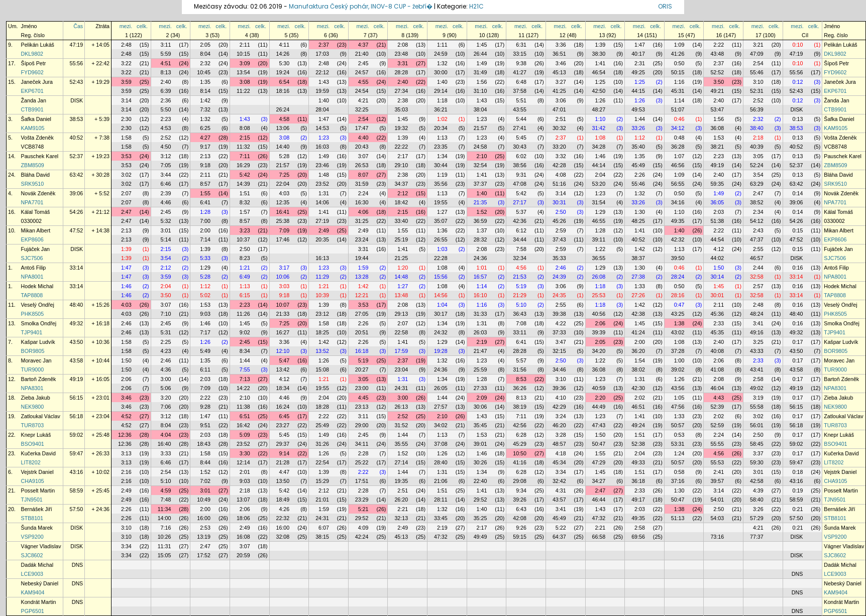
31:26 (322, 444)
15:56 (441, 277)
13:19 (204, 537)
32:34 (520, 258)
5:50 (166, 109)
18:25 (322, 332)
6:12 (521, 230)
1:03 (442, 249)
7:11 (245, 156)
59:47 (77, 453)
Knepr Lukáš (36, 435)
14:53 (322, 128)
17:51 (362, 481)
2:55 (758, 249)
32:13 (401, 518)
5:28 (284, 156)
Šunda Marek (37, 528)
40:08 (717, 351)
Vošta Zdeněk (37, 138)
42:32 (678, 239)
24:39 (559, 277)
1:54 (640, 360)
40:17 (638, 54)
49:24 (638, 425)
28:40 (441, 462)
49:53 (638, 109)
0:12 (798, 82)
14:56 (441, 295)
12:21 (362, 295)
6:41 (205, 202)
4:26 (284, 509)
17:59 (401, 351)
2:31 (640, 63)
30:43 (520, 147)
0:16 (798, 268)
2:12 (403, 193)
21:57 (480, 128)
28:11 (441, 500)
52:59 (717, 425)
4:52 (126, 416)
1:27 (442, 212)
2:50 (561, 212)
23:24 (362, 239)
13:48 (401, 295)
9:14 (284, 453)
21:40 (362, 54)
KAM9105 (33, 128)
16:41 (283, 212)
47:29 (599, 462)
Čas (78, 26)
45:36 (717, 314)
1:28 (205, 212)
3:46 (561, 63)
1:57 (245, 212)
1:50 (719, 268)
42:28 (559, 165)
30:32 (559, 128)
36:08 (717, 128)
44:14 (599, 165)
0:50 (679, 63)
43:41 (757, 369)
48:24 (757, 314)
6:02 (521, 156)
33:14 (77, 268)
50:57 (678, 425)
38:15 (322, 537)
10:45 (204, 72)
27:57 (441, 407)
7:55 (245, 369)
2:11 (245, 45)
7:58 (521, 249)
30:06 (480, 407)
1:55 (205, 193)
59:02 (77, 435)
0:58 (679, 472)
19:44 (362, 258)
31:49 (480, 72)
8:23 (245, 258)
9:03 (205, 314)
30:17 (441, 314)
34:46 (559, 369)
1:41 (600, 63)
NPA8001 (32, 277)
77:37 (757, 537)
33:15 (520, 54)
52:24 (757, 165)
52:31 (757, 91)
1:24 (679, 453)
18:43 (204, 444)
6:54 (284, 82)
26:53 (362, 165)
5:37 (521, 212)
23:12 (322, 314)
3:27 (561, 82)
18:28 (322, 407)
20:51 (362, 332)
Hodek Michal (37, 286)
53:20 (599, 184)
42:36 (520, 221)
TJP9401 (32, 332)
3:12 (166, 156)
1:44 (640, 119)
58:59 (77, 490)
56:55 (678, 184)
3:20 (166, 398)
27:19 (322, 221)
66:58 (599, 537)
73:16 (717, 537)
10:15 (243, 54)
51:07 (678, 109)
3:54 (758, 175)
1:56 (482, 82)
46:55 (599, 221)
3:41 (758, 323)
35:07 (441, 221)
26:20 (401, 500)
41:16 (520, 462)
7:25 (284, 175)
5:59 (166, 54)
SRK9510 (33, 184)
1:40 (442, 82)
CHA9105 (33, 481)
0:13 (798, 119)
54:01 (717, 500)
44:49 (599, 407)
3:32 (561, 156)
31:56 (520, 369)
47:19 (77, 45)
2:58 (758, 379)
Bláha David (35, 175)
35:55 (401, 444)
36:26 (520, 388)
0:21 (798, 509)
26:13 (401, 407)
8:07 (363, 175)
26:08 (599, 277)
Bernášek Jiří (37, 509)
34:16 (678, 202)
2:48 (126, 45)
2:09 (482, 398)
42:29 (559, 407)
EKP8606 (32, 239)
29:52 (480, 500)
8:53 (521, 379)
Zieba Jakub (36, 398)
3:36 (561, 45)
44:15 (638, 91)
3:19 (758, 398)
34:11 (362, 444)
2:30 (126, 119)
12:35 (283, 202)
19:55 (441, 202)
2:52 (758, 100)
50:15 (678, 72)
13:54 (243, 72)
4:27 (205, 138)
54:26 (77, 212)
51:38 (717, 221)
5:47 (284, 360)
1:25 (600, 82)
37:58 (520, 91)
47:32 (599, 518)
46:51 (638, 407)
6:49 (245, 277)
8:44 (205, 462)
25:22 (362, 462)
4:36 (166, 369)
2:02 (640, 398)
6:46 (166, 184)
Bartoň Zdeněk (39, 379)
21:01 (322, 500)
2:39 (166, 193)
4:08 (561, 175)
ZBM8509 (33, 165)
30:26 (480, 462)
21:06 (441, 481)
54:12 (757, 221)
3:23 (245, 230)
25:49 (322, 425)
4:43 (719, 398)
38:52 (757, 202)
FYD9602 (32, 72)
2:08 (403, 45)
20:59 (243, 555)
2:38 (403, 100)
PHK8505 (33, 314)
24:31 (401, 388)
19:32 (401, 128)
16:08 (243, 537)
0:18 (798, 472)
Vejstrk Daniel (37, 472)
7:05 (166, 165)
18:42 (401, 202)
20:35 (322, 239)
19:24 (283, 72)
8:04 (205, 54)
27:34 (401, 91)
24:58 (480, 147)
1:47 (640, 45)
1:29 (600, 212)
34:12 (678, 128)
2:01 (245, 472)
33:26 (638, 128)
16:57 (480, 277)
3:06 (561, 100)
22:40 (480, 481)
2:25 (166, 342)
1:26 (600, 100)
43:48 (717, 54)
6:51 (245, 416)
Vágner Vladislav (41, 546)
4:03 (284, 193)
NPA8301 (32, 388)
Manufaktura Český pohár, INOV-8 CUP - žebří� (361, 6)
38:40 (757, 128)
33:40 (401, 221)
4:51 (166, 63)
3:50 (719, 82)
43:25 (678, 314)
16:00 (204, 518)
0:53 (679, 435)
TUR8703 (33, 425)
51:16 (559, 184)
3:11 (166, 45)
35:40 (638, 147)
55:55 (717, 444)
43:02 (678, 332)
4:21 (363, 100)
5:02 (205, 295)
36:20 (638, 351)
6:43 (521, 509)
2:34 (758, 212)
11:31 (165, 546)
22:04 (283, 184)
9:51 (205, 425)
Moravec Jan (36, 360)
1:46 (600, 156)
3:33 (166, 453)
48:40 (77, 305)
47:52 (77, 230)
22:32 (283, 518)
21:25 (401, 258)
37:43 (559, 239)
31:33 (480, 314)
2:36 (166, 100)
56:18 (77, 416)
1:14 (679, 100)
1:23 (482, 119)
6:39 (166, 91)
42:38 (638, 314)
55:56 (77, 63)
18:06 (243, 518)
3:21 (758, 45)
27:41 (520, 128)
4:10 (561, 398)
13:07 (243, 500)
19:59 (322, 91)
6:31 (521, 45)
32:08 (283, 537)
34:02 (441, 425)
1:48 (324, 175)
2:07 (126, 193)
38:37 (638, 258)
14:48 (401, 277)
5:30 (284, 63)
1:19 (442, 175)
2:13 (205, 156)
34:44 (520, 239)
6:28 (521, 435)
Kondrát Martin (39, 602)
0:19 (798, 490)
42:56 (520, 425)
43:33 (757, 351)
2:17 (403, 156)
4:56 (521, 268)
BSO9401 (33, 444)
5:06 (166, 388)
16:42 (243, 425)
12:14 (243, 462)
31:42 (599, 128)
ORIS (665, 6)
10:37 (243, 239)
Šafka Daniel (36, 119)
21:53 (520, 277)
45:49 (638, 165)
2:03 (719, 212)
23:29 (362, 500)
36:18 (638, 481)
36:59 (480, 221)
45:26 (559, 221)
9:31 (521, 175)
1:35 (205, 82)
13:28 (362, 277)
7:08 (521, 323)
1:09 (679, 45)
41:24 (638, 332)
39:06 (77, 193)
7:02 (205, 481)
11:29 (322, 277)
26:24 (283, 109)
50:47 (599, 444)
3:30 (245, 453)
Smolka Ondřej (39, 323)
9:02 (245, 332)
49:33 (638, 462)
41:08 (717, 369)
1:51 (245, 193)
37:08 (441, 444)
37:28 (678, 351)
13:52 (322, 351)
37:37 (480, 184)
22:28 (441, 258)
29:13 (401, 314)
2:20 (600, 398)
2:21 (403, 509)
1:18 (442, 100)
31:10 (480, 91)
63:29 (757, 184)
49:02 (757, 388)
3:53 (126, 156)
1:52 (482, 212)
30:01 (717, 295)
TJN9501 (32, 500)
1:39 (600, 45)
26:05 (441, 388)
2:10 (482, 156)
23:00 (362, 388)
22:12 (322, 72)
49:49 (480, 537)
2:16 (126, 472)
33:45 (441, 518)
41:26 (678, 54)
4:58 (284, 119)
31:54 (599, 202)
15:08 (322, 369)
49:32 (77, 323)
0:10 (798, 45)
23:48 (401, 54)
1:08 (600, 138)
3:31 (403, 63)
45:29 (520, 444)
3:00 (166, 379)
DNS (78, 565)
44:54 (717, 239)
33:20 (559, 147)
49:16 (757, 332)
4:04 (166, 435)
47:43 (599, 425)
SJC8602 (32, 555)
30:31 (559, 202)
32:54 (480, 165)
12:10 (283, 351)
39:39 (599, 332)
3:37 (758, 453)
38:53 (77, 119)
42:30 (638, 388)
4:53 (166, 128)
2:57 (758, 286)
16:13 (322, 258)
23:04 (401, 369)
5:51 (521, 100)
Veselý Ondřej (38, 305)
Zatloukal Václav (41, 416)
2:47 (758, 193)
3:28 (561, 435)
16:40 (165, 444)
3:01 (166, 230)
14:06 (322, 202)
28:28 (401, 72)
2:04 (600, 175)
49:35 (678, 221)
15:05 (165, 555)
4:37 (363, 45)
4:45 (363, 398)
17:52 (204, 555)
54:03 (717, 518)
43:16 (77, 472)
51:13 (678, 518)
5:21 (363, 509)
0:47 (679, 305)
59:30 (757, 462)
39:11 (599, 239)
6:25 (205, 128)
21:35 (480, 202)
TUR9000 (33, 369)
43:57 (559, 500)
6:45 (284, 416)
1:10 (600, 119)
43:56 (678, 388)
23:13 (362, 407)
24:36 (480, 258)
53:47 (717, 109)
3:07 (363, 156)
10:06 (283, 277)
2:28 (363, 453)
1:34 (442, 156)
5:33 (205, 258)
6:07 (324, 528)
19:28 (441, 351)
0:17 (798, 342)
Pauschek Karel (40, 156)
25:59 (480, 369)
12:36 (125, 435)
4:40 (363, 138)
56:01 (757, 425)
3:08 (245, 82)
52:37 (77, 156)
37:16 (678, 481)
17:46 (283, 239)
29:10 (401, 165)
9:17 (205, 147)
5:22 (561, 528)
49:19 (717, 165)
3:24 (561, 416)
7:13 (245, 379)
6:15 (245, 295)
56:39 (757, 109)
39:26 (520, 500)
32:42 (559, 481)
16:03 (322, 147)
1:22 (600, 249)
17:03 (322, 54)
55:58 (757, 407)
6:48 (521, 82)
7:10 (166, 314)
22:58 (401, 332)
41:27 (520, 72)
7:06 (166, 407)
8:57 (205, 184)
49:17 (638, 500)
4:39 (758, 490)
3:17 (284, 268)
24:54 (362, 91)
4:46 (166, 202)
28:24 (678, 277)
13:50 (283, 481)
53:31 (678, 444)
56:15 (77, 398)
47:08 (520, 184)
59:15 (520, 537)
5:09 (245, 435)
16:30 (362, 202)
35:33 (559, 258)
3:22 (126, 63)
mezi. (126, 26)
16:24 (283, 407)
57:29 (757, 518)
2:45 (363, 63)
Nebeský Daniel (40, 583)
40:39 (757, 147)
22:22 (401, 147)
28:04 (322, 109)
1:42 (205, 100)
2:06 (600, 323)
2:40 (166, 82)
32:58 (757, 277)
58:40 (757, 500)
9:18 (205, 165)
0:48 (679, 138)
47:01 (559, 109)
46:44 (599, 500)
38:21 (717, 147)
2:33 (719, 323)
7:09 (284, 230)
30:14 (717, 277)
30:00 (441, 72)
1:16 (679, 82)
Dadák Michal (37, 565)
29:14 (441, 91)
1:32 (442, 63)
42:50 (599, 91)
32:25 (362, 109)
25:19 (401, 239)
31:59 (362, 184)
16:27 (283, 332)
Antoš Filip (34, 268)
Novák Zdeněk (38, 193)
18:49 (283, 500)
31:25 (362, 221)
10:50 (520, 453)
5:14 (166, 239)
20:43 (362, 147)
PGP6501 (33, 611)
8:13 (166, 72)
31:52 (401, 425)
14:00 (165, 518)
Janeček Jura (37, 82)
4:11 (284, 45)
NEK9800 (33, 407)
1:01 (482, 268)
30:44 (441, 165)
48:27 (599, 109)
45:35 (717, 332)
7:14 (205, 239)
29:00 (362, 425)
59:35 (717, 184)
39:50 (678, 258)
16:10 (480, 295)
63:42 (77, 175)
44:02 (717, 258)
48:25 (638, 221)
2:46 (561, 268)
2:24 (363, 193)
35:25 (480, 518)
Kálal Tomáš (36, 212)
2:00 (205, 230)
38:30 (599, 54)
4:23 (166, 351)
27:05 (362, 314)
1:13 (442, 138)
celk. (142, 26)
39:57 (717, 481)
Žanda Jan (34, 100)
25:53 (599, 295)
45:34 (559, 462)
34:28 (599, 147)
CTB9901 (32, 109)
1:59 (363, 268)
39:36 (559, 388)
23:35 (441, 147)
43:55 (520, 109)
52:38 (638, 444)
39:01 (480, 444)
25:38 (283, 221)
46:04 (717, 388)
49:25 (638, 72)
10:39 (322, 295)
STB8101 (32, 518)
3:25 (758, 342)
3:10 (758, 82)
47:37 (757, 239)
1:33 (640, 286)
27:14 (401, 462)
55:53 (717, 462)
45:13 (559, 72)
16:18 (362, 351)
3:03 (284, 286)
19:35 (401, 481)
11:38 (243, 407)
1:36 (442, 230)
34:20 (599, 351)
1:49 (482, 63)
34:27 (599, 481)
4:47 (284, 472)
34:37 (401, 184)
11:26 (243, 314)
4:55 (363, 82)
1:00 (679, 360)
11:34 (165, 509)
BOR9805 (33, 351)
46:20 (559, 425)
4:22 (561, 323)
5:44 (521, 119)
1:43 (324, 82)
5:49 (205, 351)
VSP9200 (32, 537)
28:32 (480, 239)
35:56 (441, 184)
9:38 (521, 63)
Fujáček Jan (35, 249)
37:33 (559, 332)
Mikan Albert (36, 230)
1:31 (324, 193)
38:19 (520, 407)
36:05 (717, 202)
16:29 (243, 165)
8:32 (245, 202)
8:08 (245, 128)
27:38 (638, 277)
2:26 (640, 175)
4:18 (561, 453)
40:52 (77, 138)
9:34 (521, 490)
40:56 (599, 314)
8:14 (205, 91)
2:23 (166, 119)
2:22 (719, 45)
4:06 (363, 212)
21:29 (520, 295)
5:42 (245, 175)
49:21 (717, 91)
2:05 (205, 45)
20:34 (441, 128)
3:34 (561, 472)
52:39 (717, 407)
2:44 (758, 268)
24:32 (441, 332)
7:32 (205, 109)
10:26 (165, 537)
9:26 (521, 528)
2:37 (324, 45)
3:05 (758, 156)
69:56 (638, 537)
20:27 (362, 369)
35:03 (401, 109)
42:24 (362, 537)
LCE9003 (32, 574)
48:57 (559, 444)
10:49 (204, 500)
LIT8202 (31, 462)
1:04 (442, 305)
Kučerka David (38, 453)
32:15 (559, 351)
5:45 (521, 138)
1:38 (679, 323)
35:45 (480, 425)
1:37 (482, 230)
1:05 (679, 398)
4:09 (363, 528)
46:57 (757, 258)
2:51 (561, 119)
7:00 (205, 221)
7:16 (166, 528)
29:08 (520, 481)
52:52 (717, 72)
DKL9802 (32, 54)
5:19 (521, 286)
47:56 (678, 407)
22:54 (322, 462)
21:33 (283, 314)
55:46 (757, 72)
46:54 (599, 72)
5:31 (166, 332)
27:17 (520, 202)
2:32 (205, 63)
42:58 (757, 481)
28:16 (678, 295)
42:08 (520, 518)
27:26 (638, 295)
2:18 (758, 138)
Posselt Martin (38, 490)
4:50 (166, 147)
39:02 (678, 369)
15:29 (322, 481)
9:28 (205, 407)
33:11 (520, 332)
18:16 (283, 91)
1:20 (403, 268)
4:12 (719, 249)
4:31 (561, 490)
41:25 (559, 91)
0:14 (798, 193)
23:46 (322, 165)
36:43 (520, 314)
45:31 (678, 91)
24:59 (441, 54)
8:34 (245, 351)
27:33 (480, 388)
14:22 (243, 388)
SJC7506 (32, 258)
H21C (476, 6)
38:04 (480, 109)
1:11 (442, 45)
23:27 (283, 425)
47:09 (757, 54)
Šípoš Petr (34, 63)
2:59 (561, 230)
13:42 (283, 369)
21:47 (480, 351)
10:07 (283, 305)
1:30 (640, 212)
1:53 (719, 138)
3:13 (126, 453)
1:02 (442, 119)
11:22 (243, 91)
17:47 (362, 128)
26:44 (480, 54)
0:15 (798, 230)
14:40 (283, 147)
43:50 (77, 342)
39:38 (559, 314)
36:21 (441, 109)
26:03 (480, 332)
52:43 (77, 82)
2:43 (758, 230)
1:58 (126, 138)
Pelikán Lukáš (38, 45)
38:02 (638, 369)
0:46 (679, 119)
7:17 (205, 332)
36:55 (599, 258)
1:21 (245, 268)
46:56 (678, 165)
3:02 (126, 175)
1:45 (482, 45)
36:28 (678, 147)
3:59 (126, 82)
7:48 (166, 500)
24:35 (559, 295)
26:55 (441, 239)
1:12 (640, 138)
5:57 (521, 360)
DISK (77, 100)
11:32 (243, 147)
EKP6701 (32, 91)
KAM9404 (33, 592)
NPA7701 (32, 202)
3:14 (126, 100)
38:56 (520, 165)
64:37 (559, 537)
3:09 (245, 63)
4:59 (166, 490)
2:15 (245, 138)
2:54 (758, 63)
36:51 (559, 54)
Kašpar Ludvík (38, 342)
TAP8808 (32, 295)
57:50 (77, 509)
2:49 (324, 230)
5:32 (166, 221)
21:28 (283, 462)
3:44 (166, 175)
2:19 (482, 342)
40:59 (599, 388)
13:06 (283, 128)
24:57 (362, 72)
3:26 (758, 509)
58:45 (757, 444)
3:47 (561, 342)
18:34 (283, 388)
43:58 (77, 360)
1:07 (679, 156)
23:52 (322, 184)
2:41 (719, 472)
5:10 (521, 305)
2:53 (205, 528)
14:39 (243, 184)
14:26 (283, 54)
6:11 (205, 369)
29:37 (283, 444)
